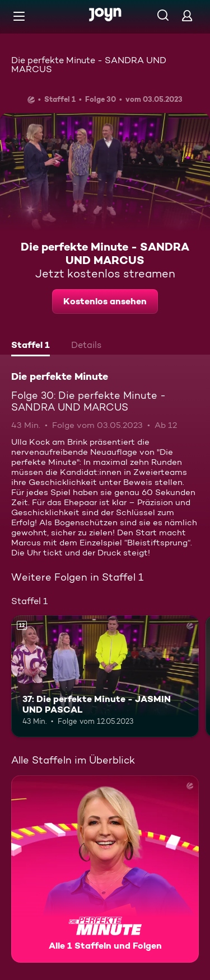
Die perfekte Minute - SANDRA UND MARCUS (89, 65)
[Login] (187, 15)
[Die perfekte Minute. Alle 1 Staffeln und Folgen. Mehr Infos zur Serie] (105, 869)
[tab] (31, 346)
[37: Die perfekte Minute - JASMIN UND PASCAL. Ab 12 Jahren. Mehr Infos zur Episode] (105, 676)
